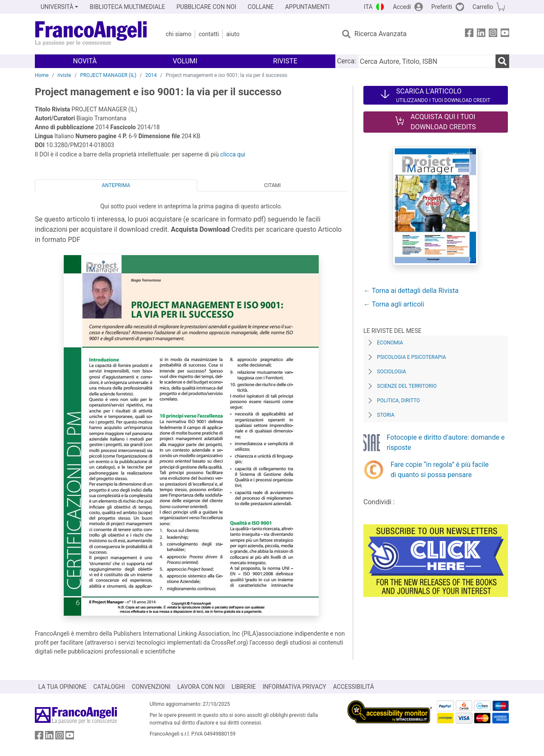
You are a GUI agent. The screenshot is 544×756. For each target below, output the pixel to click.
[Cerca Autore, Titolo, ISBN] (427, 61)
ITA (368, 7)
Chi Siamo (178, 34)
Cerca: (347, 61)
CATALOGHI (109, 687)
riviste (64, 75)
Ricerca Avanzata (381, 34)
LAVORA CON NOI (201, 687)
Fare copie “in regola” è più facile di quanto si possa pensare (440, 470)
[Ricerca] (502, 61)
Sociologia (391, 372)
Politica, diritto (398, 401)
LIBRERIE (244, 687)
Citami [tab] (272, 185)
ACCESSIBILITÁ (354, 687)
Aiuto (233, 34)
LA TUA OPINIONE (62, 687)
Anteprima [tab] (116, 185)
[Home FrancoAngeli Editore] (91, 34)
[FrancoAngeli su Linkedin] (481, 34)
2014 (151, 75)
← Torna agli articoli (394, 304)
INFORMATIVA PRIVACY (295, 687)
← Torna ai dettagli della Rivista (411, 291)
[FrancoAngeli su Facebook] (469, 34)
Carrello (483, 7)
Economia (390, 343)
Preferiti (442, 7)
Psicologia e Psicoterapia (411, 357)
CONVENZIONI (151, 687)
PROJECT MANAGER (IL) (108, 75)
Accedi (402, 7)
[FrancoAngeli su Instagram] (493, 34)
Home (42, 75)
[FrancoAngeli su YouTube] (505, 34)
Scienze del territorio (407, 386)
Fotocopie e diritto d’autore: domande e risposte (446, 442)
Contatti (209, 34)
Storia (386, 415)
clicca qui (233, 154)
